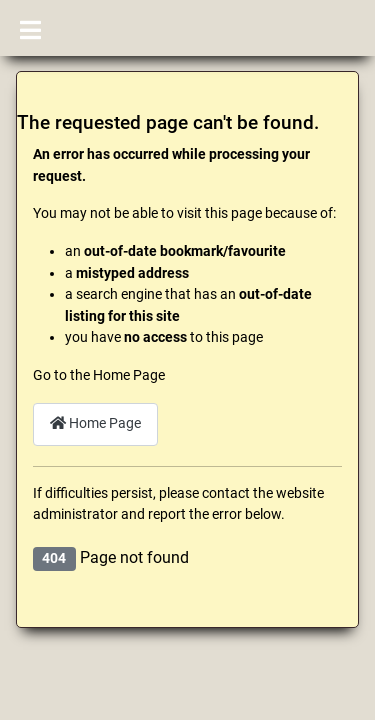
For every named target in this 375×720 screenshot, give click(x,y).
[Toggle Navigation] (30, 28)
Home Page (95, 423)
